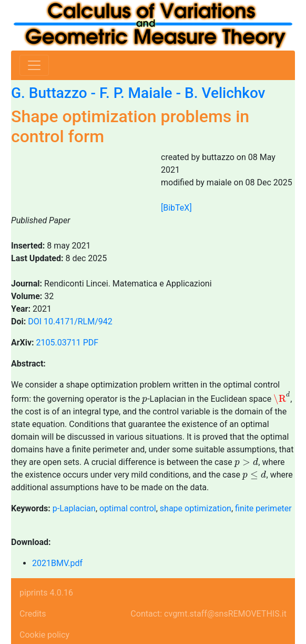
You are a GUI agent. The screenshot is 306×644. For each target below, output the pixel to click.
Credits (33, 614)
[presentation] (145, 400)
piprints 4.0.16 (46, 593)
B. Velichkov (225, 93)
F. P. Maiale (136, 93)
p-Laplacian (74, 508)
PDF (91, 343)
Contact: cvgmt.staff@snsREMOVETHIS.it (208, 614)
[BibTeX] (176, 208)
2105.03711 (59, 343)
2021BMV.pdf (57, 563)
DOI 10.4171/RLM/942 (70, 321)
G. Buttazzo (49, 93)
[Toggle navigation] (34, 65)
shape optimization (196, 508)
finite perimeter (263, 508)
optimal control (128, 508)
